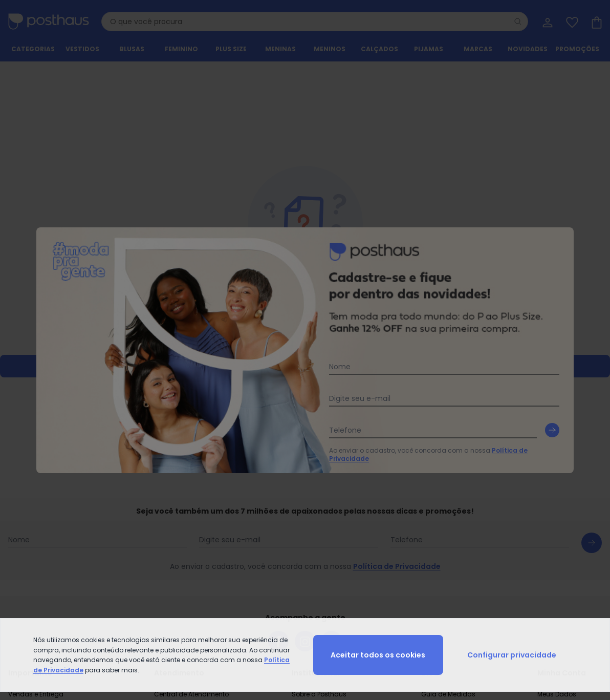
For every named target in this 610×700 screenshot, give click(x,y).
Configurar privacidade (512, 655)
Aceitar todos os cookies (378, 655)
